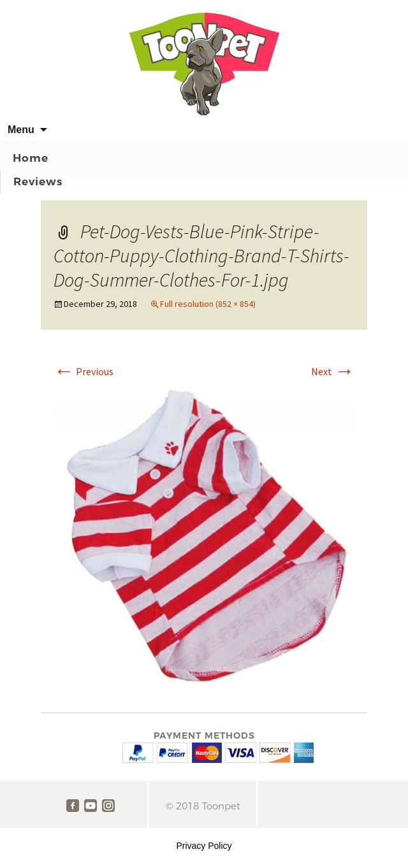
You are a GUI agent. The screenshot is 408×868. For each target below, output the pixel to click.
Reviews (38, 181)
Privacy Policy (204, 846)
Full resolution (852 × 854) (208, 304)
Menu (21, 130)
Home (31, 158)
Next (333, 371)
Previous (84, 371)
